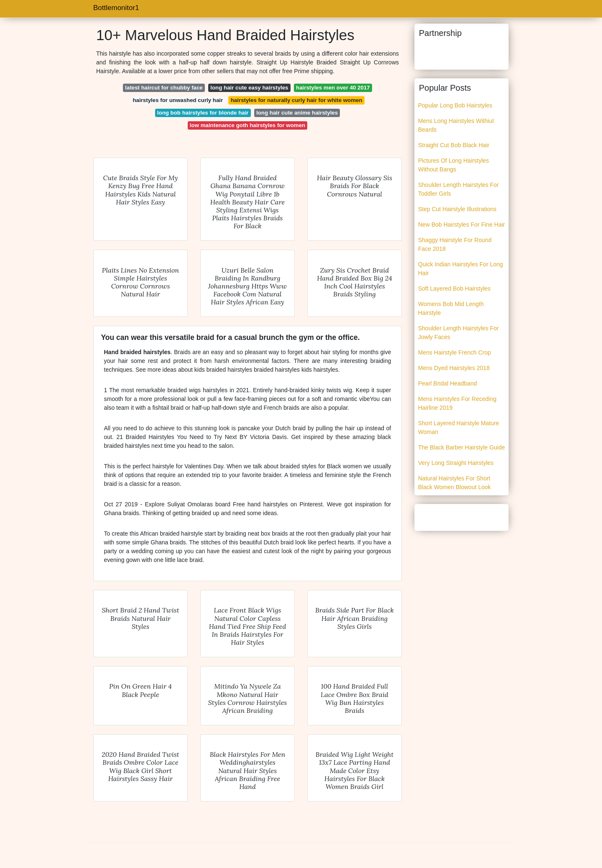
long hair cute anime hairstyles (297, 113)
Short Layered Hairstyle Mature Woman (459, 428)
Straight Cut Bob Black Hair (454, 145)
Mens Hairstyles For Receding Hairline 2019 (457, 403)
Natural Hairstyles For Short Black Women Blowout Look (454, 483)
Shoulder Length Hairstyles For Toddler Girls (458, 189)
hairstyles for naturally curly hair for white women (297, 100)
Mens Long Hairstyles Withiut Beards (456, 125)
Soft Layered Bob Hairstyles (454, 288)
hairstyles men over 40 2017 (333, 88)
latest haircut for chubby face (164, 88)
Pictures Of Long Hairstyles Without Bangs (454, 165)
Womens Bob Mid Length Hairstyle (451, 308)
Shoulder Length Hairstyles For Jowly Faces (458, 333)
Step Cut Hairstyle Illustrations (457, 209)
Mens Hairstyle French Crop (454, 352)
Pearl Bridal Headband (448, 383)
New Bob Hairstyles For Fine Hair (462, 225)
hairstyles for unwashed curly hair (178, 100)
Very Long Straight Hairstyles (456, 463)
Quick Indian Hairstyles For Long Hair (460, 269)
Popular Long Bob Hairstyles (455, 105)
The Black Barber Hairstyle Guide (462, 447)
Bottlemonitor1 (116, 8)
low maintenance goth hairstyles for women (247, 125)
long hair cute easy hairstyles (249, 88)
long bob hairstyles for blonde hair (203, 113)
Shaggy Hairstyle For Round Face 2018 (455, 244)
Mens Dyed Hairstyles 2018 (454, 368)
